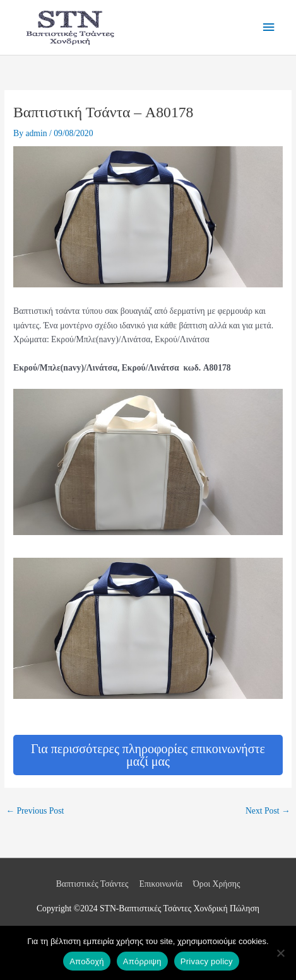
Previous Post (35, 811)
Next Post (268, 811)
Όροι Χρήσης (216, 884)
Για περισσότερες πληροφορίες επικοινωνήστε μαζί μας (148, 755)
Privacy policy (207, 961)
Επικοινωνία (161, 884)
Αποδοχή (87, 961)
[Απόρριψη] (280, 953)
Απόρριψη (142, 961)
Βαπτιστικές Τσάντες (92, 884)
